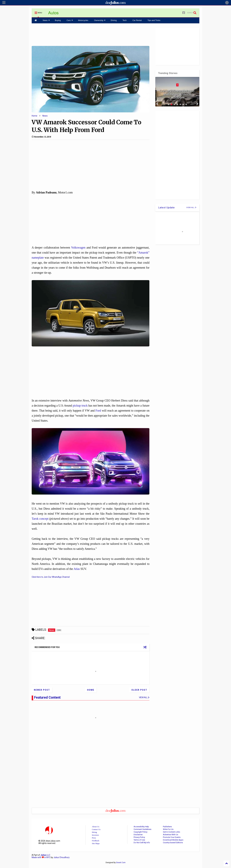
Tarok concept (40, 519)
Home (34, 116)
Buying (58, 20)
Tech (125, 20)
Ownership (100, 20)
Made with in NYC (41, 857)
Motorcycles (83, 20)
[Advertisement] (91, 34)
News (46, 20)
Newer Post (42, 690)
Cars (70, 20)
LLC (45, 855)
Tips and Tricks (154, 20)
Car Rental (137, 20)
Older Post (139, 690)
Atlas (77, 569)
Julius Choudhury (62, 857)
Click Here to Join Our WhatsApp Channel (51, 577)
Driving (114, 20)
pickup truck (80, 405)
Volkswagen (78, 247)
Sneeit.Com (121, 863)
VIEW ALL (191, 208)
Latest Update (166, 208)
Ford (98, 411)
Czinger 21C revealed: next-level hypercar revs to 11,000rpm (177, 94)
